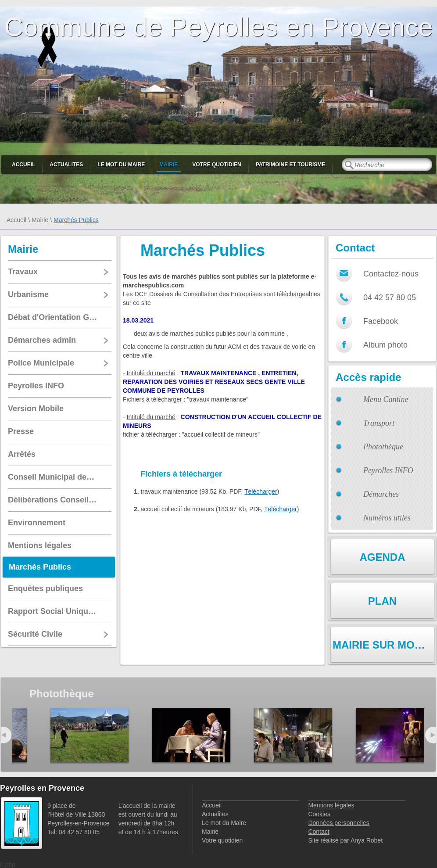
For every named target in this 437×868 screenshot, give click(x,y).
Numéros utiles (387, 518)
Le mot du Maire (121, 165)
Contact (319, 832)
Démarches (381, 494)
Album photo (385, 345)
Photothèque (383, 447)
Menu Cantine (386, 399)
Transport (379, 423)
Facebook (381, 321)
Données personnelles (338, 823)
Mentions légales (331, 805)
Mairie (168, 165)
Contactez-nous (391, 274)
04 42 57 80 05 (390, 298)
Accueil (23, 165)
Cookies (319, 814)
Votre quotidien (217, 165)
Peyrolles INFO (388, 470)
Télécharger (261, 491)
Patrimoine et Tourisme (291, 165)
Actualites (66, 165)
